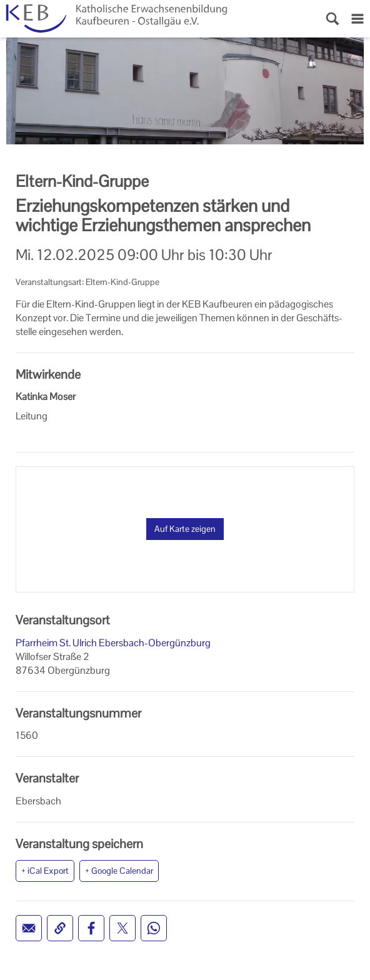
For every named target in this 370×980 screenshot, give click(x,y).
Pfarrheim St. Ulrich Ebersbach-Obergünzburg (113, 643)
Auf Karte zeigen (185, 529)
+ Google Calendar (119, 871)
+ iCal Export (45, 871)
